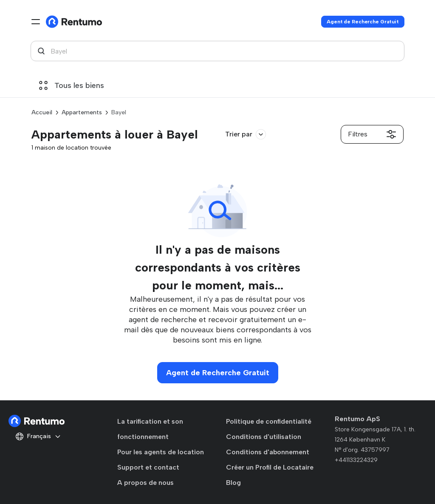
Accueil (42, 112)
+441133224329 (356, 460)
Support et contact (148, 467)
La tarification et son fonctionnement (150, 429)
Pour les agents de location (161, 452)
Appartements (82, 112)
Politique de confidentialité (269, 421)
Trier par (246, 134)
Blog (233, 483)
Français (38, 436)
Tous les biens (72, 85)
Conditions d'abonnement (268, 452)
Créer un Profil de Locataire (270, 467)
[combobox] (217, 51)
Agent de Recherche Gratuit (363, 22)
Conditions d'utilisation (264, 437)
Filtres (372, 134)
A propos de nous (145, 483)
